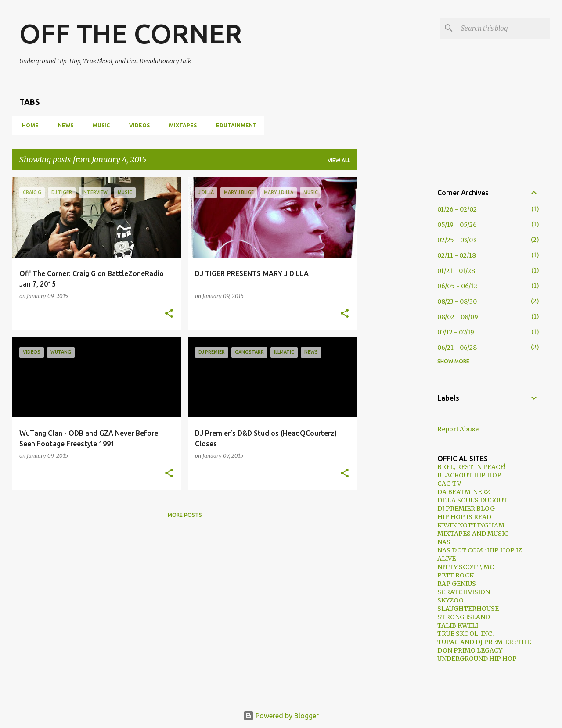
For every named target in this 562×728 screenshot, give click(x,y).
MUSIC (99, 125)
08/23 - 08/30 (457, 301)
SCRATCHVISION (464, 592)
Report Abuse (458, 429)
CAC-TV (449, 484)
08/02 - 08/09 (458, 317)
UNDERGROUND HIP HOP (477, 659)
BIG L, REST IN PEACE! (472, 467)
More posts (185, 515)
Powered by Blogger (281, 716)
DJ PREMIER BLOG (466, 509)
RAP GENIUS (457, 584)
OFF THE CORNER (131, 33)
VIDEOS (137, 125)
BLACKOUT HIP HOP (469, 475)
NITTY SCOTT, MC (466, 567)
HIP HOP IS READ (464, 517)
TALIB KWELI (458, 625)
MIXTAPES (180, 125)
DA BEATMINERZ (464, 492)
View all (339, 160)
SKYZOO (450, 600)
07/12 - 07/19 (456, 332)
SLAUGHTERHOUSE (468, 609)
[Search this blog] (504, 28)
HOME (28, 125)
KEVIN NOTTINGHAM (471, 525)
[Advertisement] (392, 308)
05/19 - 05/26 (457, 225)
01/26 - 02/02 (457, 209)
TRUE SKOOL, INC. (465, 634)
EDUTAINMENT (234, 125)
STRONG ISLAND (464, 617)
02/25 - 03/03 (457, 240)
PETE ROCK (456, 575)
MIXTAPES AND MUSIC (473, 534)
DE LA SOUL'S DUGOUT (472, 500)
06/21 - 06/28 (457, 348)
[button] (169, 314)
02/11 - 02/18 (457, 255)
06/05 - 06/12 (457, 286)
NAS (444, 542)
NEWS (63, 125)
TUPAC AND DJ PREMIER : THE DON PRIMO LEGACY (484, 646)
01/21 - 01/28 (456, 271)
